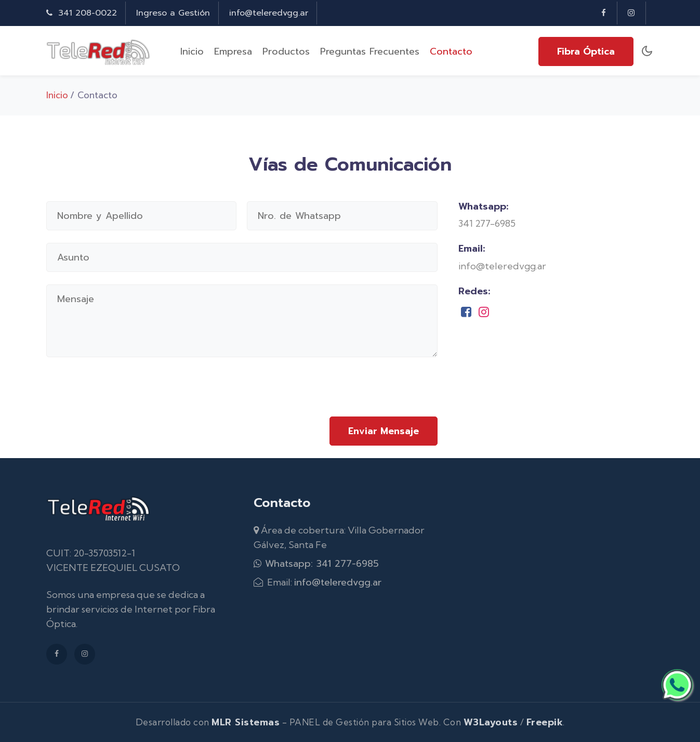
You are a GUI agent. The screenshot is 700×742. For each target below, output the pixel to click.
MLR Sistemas (246, 722)
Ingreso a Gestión (173, 13)
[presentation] (359, 393)
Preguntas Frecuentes (370, 51)
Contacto (451, 51)
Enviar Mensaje (384, 431)
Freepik (545, 722)
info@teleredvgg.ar (269, 13)
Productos (286, 51)
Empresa (233, 51)
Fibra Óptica (586, 51)
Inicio (192, 51)
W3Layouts (491, 722)
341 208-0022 (82, 13)
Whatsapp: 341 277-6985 (316, 564)
